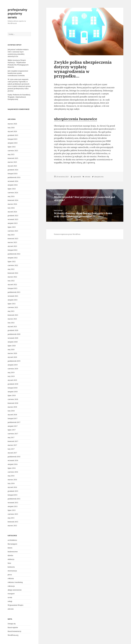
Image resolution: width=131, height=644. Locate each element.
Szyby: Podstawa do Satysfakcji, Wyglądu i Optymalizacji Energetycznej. (19, 97)
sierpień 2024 (13, 185)
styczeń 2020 (12, 357)
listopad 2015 (13, 495)
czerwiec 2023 (13, 231)
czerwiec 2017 (13, 434)
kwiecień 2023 (13, 239)
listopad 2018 (13, 388)
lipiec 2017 (12, 430)
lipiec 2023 (12, 227)
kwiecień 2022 (13, 273)
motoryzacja (12, 571)
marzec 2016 (12, 480)
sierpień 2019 (13, 365)
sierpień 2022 (13, 258)
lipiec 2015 (12, 510)
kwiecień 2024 (13, 200)
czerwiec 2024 (13, 193)
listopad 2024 (13, 174)
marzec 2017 (12, 445)
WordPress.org (13, 635)
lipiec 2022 (12, 262)
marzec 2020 (12, 353)
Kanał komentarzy (14, 631)
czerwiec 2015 (13, 514)
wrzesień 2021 (13, 296)
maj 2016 (11, 476)
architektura (12, 540)
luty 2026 (11, 128)
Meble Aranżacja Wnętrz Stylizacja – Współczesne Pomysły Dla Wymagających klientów (18, 64)
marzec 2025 (12, 162)
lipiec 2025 (12, 147)
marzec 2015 (12, 526)
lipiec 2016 (12, 468)
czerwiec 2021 (13, 307)
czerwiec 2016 (13, 472)
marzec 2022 (12, 277)
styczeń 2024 (12, 212)
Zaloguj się (12, 624)
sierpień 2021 (13, 300)
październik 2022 (14, 254)
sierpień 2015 (13, 506)
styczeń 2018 (12, 415)
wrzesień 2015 (13, 503)
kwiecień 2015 (13, 522)
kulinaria (11, 567)
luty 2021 (11, 323)
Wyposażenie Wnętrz (15, 605)
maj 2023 (11, 235)
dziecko (10, 555)
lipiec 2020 (12, 346)
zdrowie (11, 609)
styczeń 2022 (12, 285)
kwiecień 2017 (13, 441)
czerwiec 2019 (13, 369)
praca (10, 575)
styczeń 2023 (12, 246)
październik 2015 (14, 499)
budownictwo (13, 552)
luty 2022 (11, 281)
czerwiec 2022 (13, 265)
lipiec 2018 (12, 395)
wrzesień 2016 (13, 460)
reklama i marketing (15, 582)
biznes (10, 548)
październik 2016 (14, 457)
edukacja (11, 559)
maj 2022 (11, 269)
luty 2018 (11, 411)
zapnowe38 (77, 177)
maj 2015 (11, 518)
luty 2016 (11, 483)
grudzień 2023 (13, 216)
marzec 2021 (12, 319)
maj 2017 (11, 437)
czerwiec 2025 (13, 151)
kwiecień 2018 (13, 403)
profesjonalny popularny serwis (17, 13)
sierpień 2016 (13, 464)
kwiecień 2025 (13, 158)
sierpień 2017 (13, 426)
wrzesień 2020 (13, 338)
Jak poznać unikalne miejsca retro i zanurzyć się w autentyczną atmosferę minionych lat (18, 53)
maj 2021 (11, 311)
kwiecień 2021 (13, 315)
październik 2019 (14, 361)
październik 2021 (14, 292)
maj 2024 (11, 196)
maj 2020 (11, 350)
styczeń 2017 (12, 453)
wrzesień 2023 (13, 219)
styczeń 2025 (12, 166)
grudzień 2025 (13, 135)
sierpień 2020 (13, 342)
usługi (10, 601)
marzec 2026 (12, 124)
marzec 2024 (12, 204)
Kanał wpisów (13, 627)
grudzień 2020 (13, 330)
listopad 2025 (13, 139)
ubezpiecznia (99, 177)
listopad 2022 (13, 250)
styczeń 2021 (12, 327)
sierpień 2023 (13, 223)
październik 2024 (14, 177)
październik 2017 (14, 422)
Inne (9, 563)
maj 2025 (11, 154)
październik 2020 (14, 334)
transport (11, 594)
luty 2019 (11, 376)
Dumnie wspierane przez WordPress (67, 234)
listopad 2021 (13, 288)
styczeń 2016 (12, 487)
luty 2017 (11, 449)
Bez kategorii (12, 544)
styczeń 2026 (12, 131)
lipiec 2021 (12, 304)
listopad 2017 (13, 418)
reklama (11, 578)
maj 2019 (11, 372)
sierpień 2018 (13, 392)
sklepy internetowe (15, 590)
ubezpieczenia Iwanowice (76, 119)
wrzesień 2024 (13, 181)
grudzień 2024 (13, 170)
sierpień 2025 (13, 143)
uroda (10, 597)
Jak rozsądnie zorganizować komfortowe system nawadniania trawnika (18, 73)
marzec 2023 (12, 242)
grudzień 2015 (13, 491)
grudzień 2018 (13, 384)
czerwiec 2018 (13, 399)
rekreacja (11, 586)
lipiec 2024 (12, 189)
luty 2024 (11, 208)
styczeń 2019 (12, 380)
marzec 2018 (12, 407)
